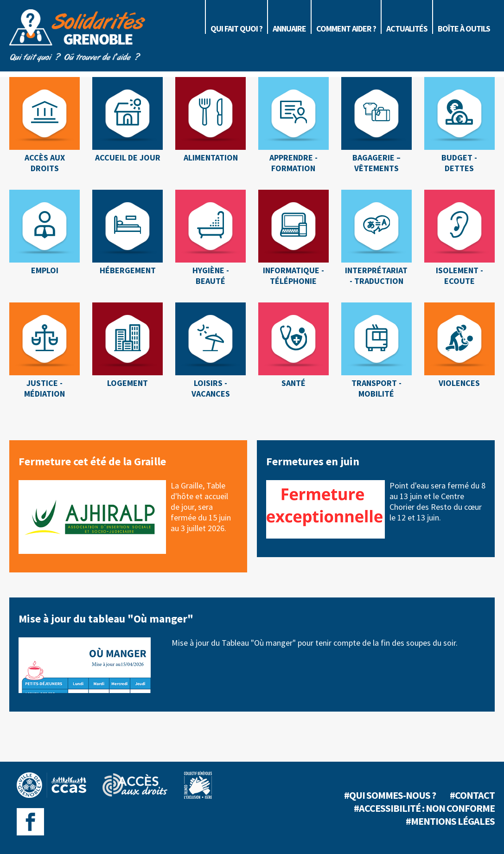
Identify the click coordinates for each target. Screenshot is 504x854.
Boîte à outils (464, 29)
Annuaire (289, 29)
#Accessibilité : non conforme (424, 808)
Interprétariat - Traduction (376, 276)
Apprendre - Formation (293, 163)
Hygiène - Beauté (211, 276)
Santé (293, 383)
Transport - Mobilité (376, 388)
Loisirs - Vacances (211, 388)
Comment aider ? (346, 29)
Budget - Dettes (459, 163)
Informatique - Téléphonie (293, 276)
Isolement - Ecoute (459, 276)
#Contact (472, 795)
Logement (128, 383)
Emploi (45, 270)
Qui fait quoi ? (236, 29)
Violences (459, 383)
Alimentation (211, 157)
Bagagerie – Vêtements (376, 163)
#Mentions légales (450, 821)
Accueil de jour (128, 157)
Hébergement (128, 270)
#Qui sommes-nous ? (390, 795)
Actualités (407, 29)
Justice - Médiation (45, 388)
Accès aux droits (45, 163)
